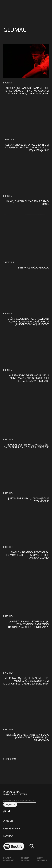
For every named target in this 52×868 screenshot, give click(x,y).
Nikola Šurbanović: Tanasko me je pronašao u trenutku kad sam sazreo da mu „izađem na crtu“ (27, 91)
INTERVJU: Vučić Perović (33, 268)
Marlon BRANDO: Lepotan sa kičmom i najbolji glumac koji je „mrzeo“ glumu (27, 555)
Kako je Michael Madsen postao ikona (28, 203)
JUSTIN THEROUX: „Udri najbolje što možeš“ (28, 500)
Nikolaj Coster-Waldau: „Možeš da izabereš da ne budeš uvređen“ (26, 446)
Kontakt (9, 836)
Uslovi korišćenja (42, 859)
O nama (8, 821)
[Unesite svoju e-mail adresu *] (20, 801)
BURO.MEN (8, 439)
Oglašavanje (12, 828)
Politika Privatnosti (9, 859)
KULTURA (8, 83)
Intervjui (9, 139)
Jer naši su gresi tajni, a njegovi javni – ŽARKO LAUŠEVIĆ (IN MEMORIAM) (27, 737)
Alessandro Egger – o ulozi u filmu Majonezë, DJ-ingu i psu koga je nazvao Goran (29, 378)
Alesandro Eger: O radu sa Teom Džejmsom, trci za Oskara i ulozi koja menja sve (27, 147)
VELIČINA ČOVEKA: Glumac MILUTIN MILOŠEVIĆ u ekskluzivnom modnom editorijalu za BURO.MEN (26, 681)
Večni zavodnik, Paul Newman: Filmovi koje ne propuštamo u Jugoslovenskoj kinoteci (28, 321)
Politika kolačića (25, 859)
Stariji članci (10, 759)
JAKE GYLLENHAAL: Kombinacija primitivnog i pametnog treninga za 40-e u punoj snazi (28, 624)
